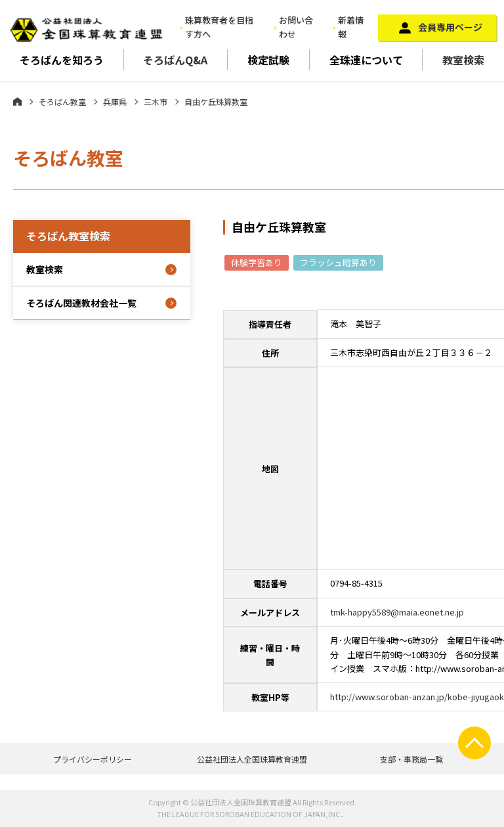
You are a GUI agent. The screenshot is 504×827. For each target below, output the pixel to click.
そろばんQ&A (175, 60)
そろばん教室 (62, 101)
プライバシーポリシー (93, 759)
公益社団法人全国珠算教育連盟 (252, 759)
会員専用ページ (450, 27)
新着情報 (351, 27)
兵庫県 (115, 101)
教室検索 (463, 60)
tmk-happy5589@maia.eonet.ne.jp (397, 612)
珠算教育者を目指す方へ (219, 27)
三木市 (156, 101)
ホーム (17, 101)
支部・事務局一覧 (411, 759)
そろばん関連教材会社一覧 (81, 303)
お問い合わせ (296, 27)
